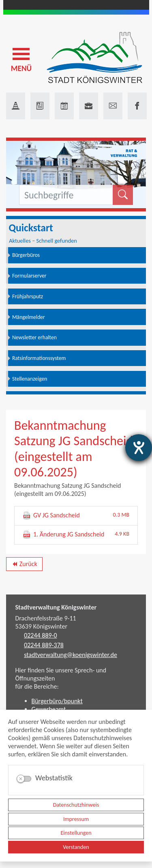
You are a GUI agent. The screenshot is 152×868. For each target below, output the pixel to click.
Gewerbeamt (49, 709)
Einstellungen (76, 833)
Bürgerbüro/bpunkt (57, 701)
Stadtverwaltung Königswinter (56, 607)
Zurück (24, 565)
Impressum (76, 819)
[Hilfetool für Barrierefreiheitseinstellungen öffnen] (139, 448)
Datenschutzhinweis (76, 805)
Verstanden (76, 847)
